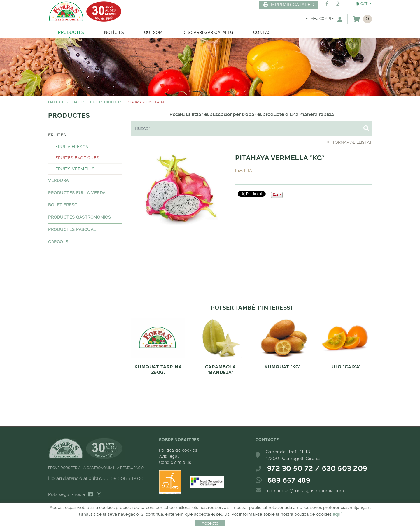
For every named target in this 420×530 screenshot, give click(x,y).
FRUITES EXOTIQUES (106, 102)
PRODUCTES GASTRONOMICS (79, 217)
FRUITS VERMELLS (75, 169)
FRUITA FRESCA (72, 147)
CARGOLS (58, 242)
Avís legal (169, 456)
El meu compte (324, 19)
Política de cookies (178, 450)
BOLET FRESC (63, 205)
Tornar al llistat (349, 142)
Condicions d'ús (175, 462)
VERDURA (58, 180)
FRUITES (79, 102)
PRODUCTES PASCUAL (72, 229)
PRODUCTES (58, 102)
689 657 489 (289, 480)
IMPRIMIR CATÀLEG (289, 5)
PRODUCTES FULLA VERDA (77, 193)
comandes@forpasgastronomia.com (306, 491)
